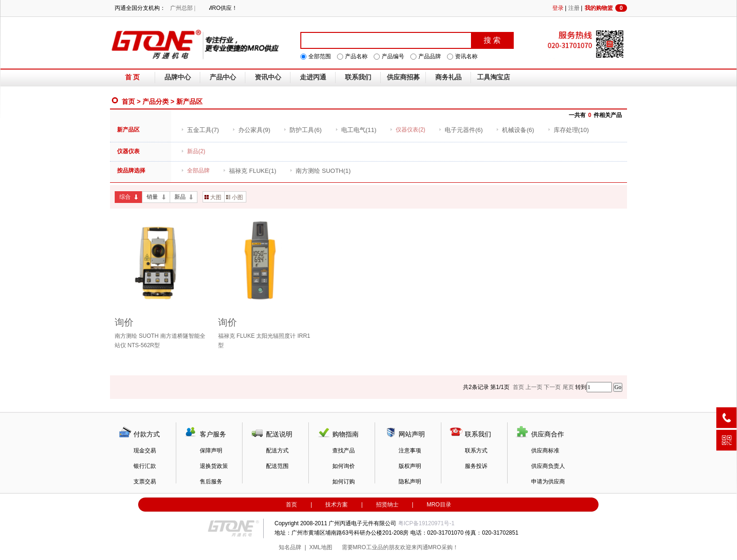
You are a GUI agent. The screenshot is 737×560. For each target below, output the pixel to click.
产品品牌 (430, 56)
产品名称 (356, 56)
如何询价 (344, 466)
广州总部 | (183, 8)
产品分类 (156, 101)
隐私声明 (410, 482)
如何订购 (344, 482)
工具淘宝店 (494, 77)
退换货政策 (214, 466)
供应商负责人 (548, 466)
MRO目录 (439, 505)
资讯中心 (268, 77)
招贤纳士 (387, 505)
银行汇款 (145, 466)
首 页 (133, 77)
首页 (128, 101)
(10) (568, 130)
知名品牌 (290, 547)
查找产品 (344, 451)
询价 (124, 322)
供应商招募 (403, 77)
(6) (302, 130)
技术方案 (337, 505)
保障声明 (211, 451)
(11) (356, 130)
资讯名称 (466, 56)
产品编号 (393, 56)
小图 (235, 197)
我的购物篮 (606, 8)
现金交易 (145, 451)
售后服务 (211, 482)
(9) (251, 130)
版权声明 (410, 466)
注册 (574, 8)
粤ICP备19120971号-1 (426, 523)
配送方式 (277, 451)
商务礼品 (448, 77)
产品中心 (223, 77)
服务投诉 (476, 466)
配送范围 (277, 466)
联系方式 (476, 451)
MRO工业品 (368, 547)
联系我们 (358, 77)
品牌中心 (178, 77)
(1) (249, 171)
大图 (213, 197)
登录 (558, 8)
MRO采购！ (443, 547)
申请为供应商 (548, 482)
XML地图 (321, 547)
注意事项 (410, 451)
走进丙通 (313, 77)
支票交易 (145, 482)
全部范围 (320, 56)
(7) (200, 130)
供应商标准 (545, 451)
